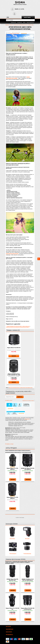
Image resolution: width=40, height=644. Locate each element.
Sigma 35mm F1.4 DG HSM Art (12, 469)
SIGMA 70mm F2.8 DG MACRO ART (12, 580)
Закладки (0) (20, 22)
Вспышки (27, 539)
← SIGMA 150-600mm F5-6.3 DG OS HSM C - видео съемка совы (18, 326)
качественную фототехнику (12, 254)
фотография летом (29, 388)
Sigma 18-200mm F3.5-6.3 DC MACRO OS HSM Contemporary (14, 375)
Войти (24, 22)
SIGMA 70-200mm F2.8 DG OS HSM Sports (28, 580)
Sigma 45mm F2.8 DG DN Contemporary (28, 609)
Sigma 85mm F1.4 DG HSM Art (12, 498)
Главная (7, 25)
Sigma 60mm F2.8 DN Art (14, 348)
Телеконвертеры (27, 554)
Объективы (12, 539)
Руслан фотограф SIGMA (14, 33)
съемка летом (22, 388)
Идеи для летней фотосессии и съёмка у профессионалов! (27, 25)
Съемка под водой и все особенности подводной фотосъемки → (18, 327)
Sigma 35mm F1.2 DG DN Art (12, 609)
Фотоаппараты (13, 554)
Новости (11, 25)
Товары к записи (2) (13, 330)
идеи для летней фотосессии (14, 388)
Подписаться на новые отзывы (28, 401)
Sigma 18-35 (27, 419)
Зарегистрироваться (30, 22)
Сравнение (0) (13, 22)
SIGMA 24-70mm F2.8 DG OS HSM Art (28, 469)
